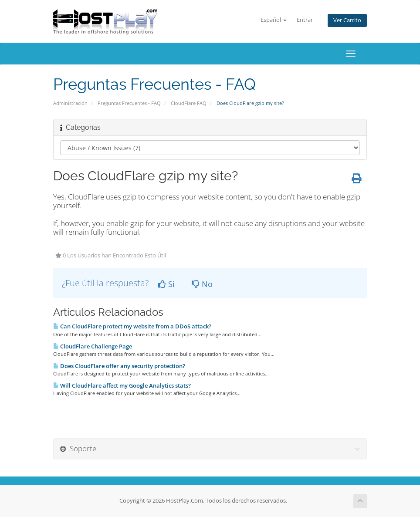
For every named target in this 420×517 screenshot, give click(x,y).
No (202, 284)
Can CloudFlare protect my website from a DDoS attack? (132, 326)
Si (166, 284)
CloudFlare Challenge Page (93, 346)
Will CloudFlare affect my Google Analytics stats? (122, 385)
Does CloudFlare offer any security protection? (119, 366)
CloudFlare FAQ (189, 103)
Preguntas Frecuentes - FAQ (129, 103)
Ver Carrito (347, 20)
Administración (70, 103)
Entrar (305, 20)
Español (274, 20)
